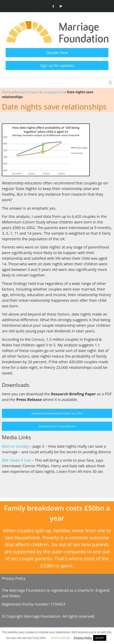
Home (6, 92)
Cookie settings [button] (60, 638)
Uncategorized (53, 92)
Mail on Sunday (15, 446)
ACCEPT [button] (100, 638)
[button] (110, 83)
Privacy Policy (14, 578)
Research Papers (26, 92)
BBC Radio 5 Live (16, 460)
